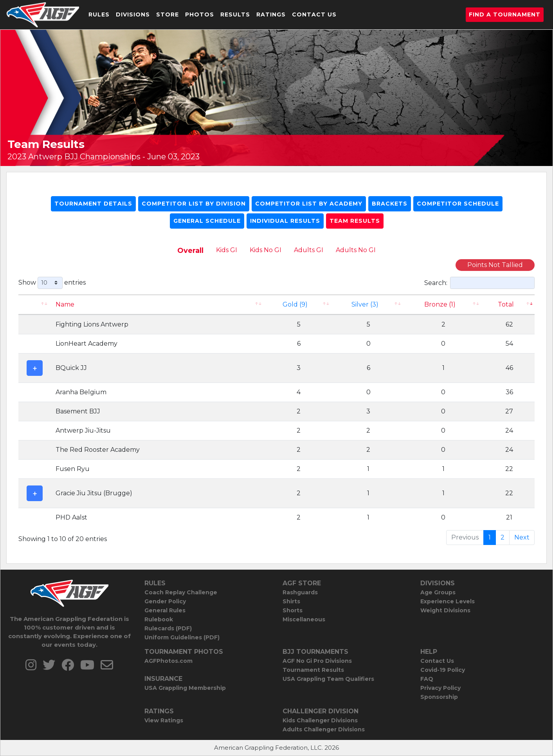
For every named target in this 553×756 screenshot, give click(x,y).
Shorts (293, 610)
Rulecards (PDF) (168, 628)
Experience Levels (448, 601)
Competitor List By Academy (309, 204)
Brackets (390, 204)
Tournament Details (93, 204)
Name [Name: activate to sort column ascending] (65, 304)
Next (522, 537)
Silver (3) (365, 304)
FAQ (427, 679)
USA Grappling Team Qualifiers (328, 679)
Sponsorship (439, 697)
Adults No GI (356, 250)
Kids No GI (266, 250)
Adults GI (309, 250)
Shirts (291, 601)
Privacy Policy (440, 688)
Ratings (271, 14)
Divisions (133, 14)
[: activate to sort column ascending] (35, 305)
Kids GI (227, 250)
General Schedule (207, 221)
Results (235, 14)
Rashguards (300, 592)
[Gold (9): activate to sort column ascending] (299, 305)
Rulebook (159, 619)
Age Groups (438, 592)
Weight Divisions (445, 610)
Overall (190, 251)
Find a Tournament (505, 14)
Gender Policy (165, 601)
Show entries (52, 283)
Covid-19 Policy (443, 670)
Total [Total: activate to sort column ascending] (506, 304)
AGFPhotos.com (168, 661)
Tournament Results (313, 670)
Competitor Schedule (458, 204)
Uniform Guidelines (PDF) (182, 637)
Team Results (355, 221)
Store (168, 14)
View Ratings (164, 720)
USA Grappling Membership (185, 688)
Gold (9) (295, 304)
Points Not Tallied (495, 265)
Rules (99, 14)
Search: (479, 283)
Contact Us (314, 14)
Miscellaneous (304, 619)
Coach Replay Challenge (181, 592)
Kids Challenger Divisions (320, 720)
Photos (200, 14)
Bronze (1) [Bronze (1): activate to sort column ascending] (440, 304)
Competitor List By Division (194, 204)
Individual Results (285, 221)
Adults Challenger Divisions (324, 729)
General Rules (165, 610)
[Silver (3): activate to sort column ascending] (368, 305)
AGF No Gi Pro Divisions (317, 661)
